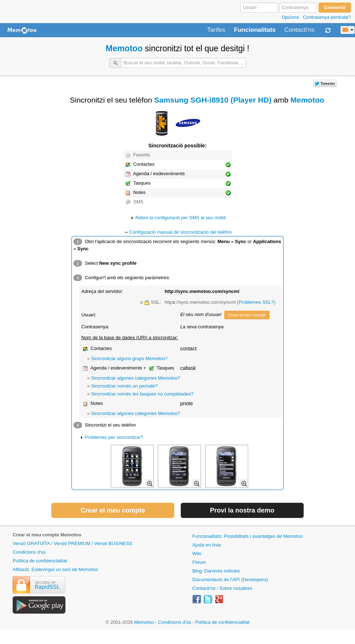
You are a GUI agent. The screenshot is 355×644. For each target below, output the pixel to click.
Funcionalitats (255, 30)
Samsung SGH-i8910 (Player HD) (213, 100)
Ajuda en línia (207, 545)
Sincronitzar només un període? (124, 386)
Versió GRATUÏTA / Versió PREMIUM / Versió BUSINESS (72, 543)
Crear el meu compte (247, 315)
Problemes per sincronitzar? (114, 437)
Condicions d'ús (29, 552)
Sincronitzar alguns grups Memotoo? (129, 358)
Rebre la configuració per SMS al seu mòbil (180, 218)
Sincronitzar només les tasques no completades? (142, 394)
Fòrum (199, 562)
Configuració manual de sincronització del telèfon (181, 232)
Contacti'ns (299, 30)
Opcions (290, 17)
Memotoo (124, 48)
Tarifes (216, 30)
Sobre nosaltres (236, 588)
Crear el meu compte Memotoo (47, 535)
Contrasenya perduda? (327, 17)
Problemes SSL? (256, 302)
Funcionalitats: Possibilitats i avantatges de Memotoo (248, 536)
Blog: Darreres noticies (216, 571)
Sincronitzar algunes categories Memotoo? (136, 378)
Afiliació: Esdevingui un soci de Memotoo (55, 569)
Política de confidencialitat (40, 561)
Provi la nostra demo (242, 510)
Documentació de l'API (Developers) (230, 580)
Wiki (197, 554)
